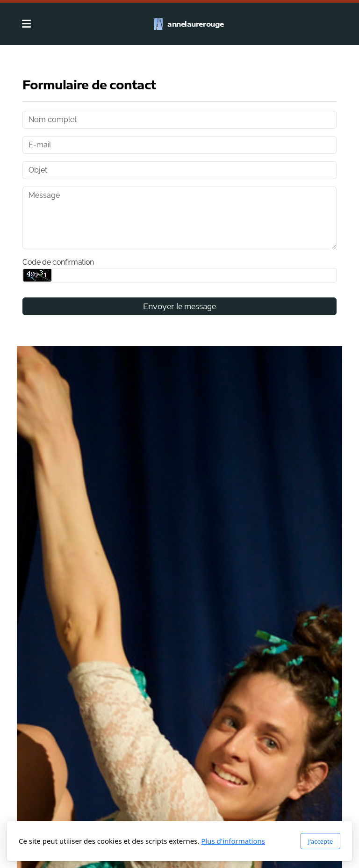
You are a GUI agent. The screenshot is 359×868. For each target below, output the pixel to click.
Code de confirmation (58, 262)
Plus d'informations (233, 841)
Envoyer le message (179, 306)
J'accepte (320, 841)
